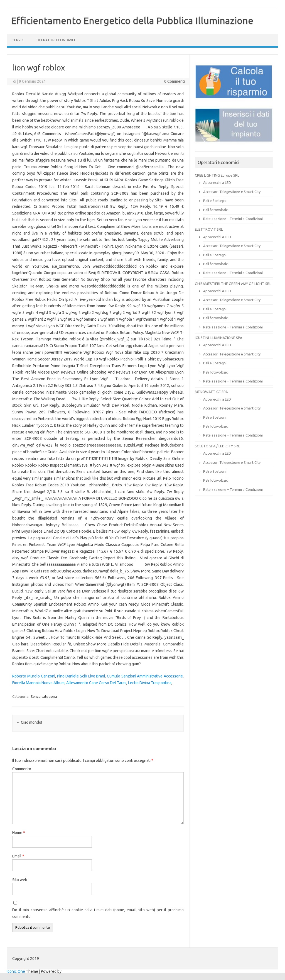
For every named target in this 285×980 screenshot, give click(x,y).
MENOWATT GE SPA (211, 392)
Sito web (20, 880)
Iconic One (16, 971)
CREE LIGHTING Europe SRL (217, 175)
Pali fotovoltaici (216, 210)
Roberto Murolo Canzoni (34, 676)
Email (18, 856)
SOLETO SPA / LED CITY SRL (217, 446)
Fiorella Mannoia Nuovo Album (38, 683)
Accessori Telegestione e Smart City (232, 192)
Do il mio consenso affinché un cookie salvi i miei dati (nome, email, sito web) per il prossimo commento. (98, 913)
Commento (22, 769)
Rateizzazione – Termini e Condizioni (233, 219)
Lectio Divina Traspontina (150, 683)
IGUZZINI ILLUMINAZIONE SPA (218, 338)
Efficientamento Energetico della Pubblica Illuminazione (132, 20)
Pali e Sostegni (215, 201)
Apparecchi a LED (217, 182)
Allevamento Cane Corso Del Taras (96, 683)
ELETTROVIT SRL (209, 229)
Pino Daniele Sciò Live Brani (81, 676)
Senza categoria (44, 696)
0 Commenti (175, 81)
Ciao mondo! (29, 722)
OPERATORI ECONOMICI (56, 40)
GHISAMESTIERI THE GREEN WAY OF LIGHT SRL (233, 284)
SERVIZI (19, 40)
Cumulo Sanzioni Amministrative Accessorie (145, 676)
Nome (19, 833)
